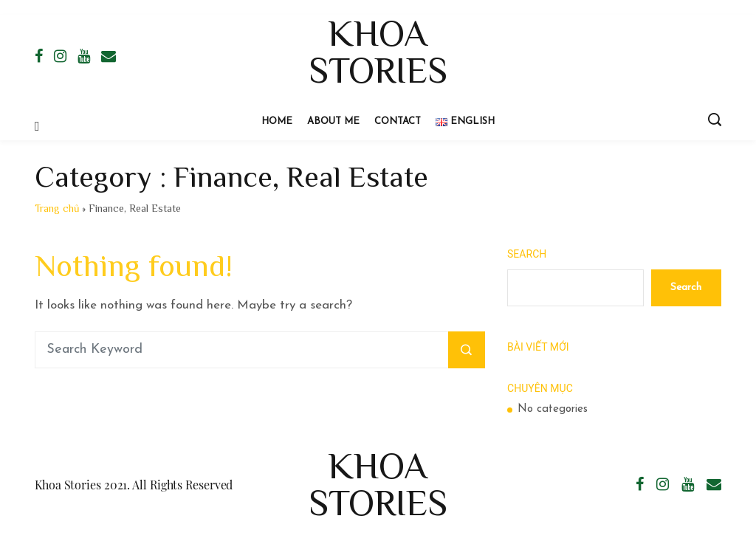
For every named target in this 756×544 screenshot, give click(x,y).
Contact (398, 121)
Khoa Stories (378, 52)
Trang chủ (57, 208)
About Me (333, 121)
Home (277, 121)
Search (527, 254)
